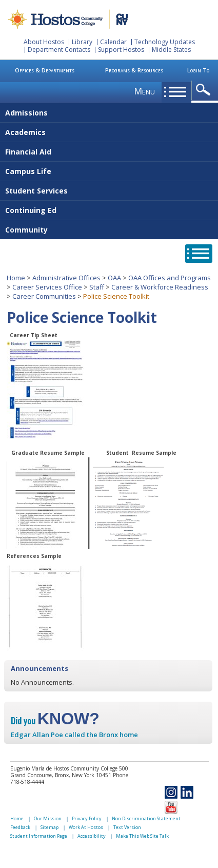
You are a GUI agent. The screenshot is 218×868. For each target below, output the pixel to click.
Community (26, 230)
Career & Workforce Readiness (160, 287)
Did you (55, 721)
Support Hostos (121, 50)
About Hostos (44, 42)
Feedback (20, 827)
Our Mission (48, 818)
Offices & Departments (45, 70)
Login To (198, 70)
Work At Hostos (86, 827)
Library (82, 42)
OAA (114, 278)
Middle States (171, 50)
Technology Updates (165, 42)
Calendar (113, 42)
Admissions (26, 113)
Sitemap (49, 827)
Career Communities (44, 296)
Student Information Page (39, 836)
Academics (25, 132)
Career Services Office (47, 287)
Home (16, 278)
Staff (97, 287)
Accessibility (92, 836)
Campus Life (28, 171)
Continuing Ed (31, 210)
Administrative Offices (66, 278)
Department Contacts (59, 50)
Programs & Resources (134, 70)
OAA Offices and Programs (170, 278)
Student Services (36, 191)
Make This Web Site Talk (142, 836)
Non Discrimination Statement (146, 818)
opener (205, 90)
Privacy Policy (87, 818)
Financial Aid (28, 152)
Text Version (127, 827)
